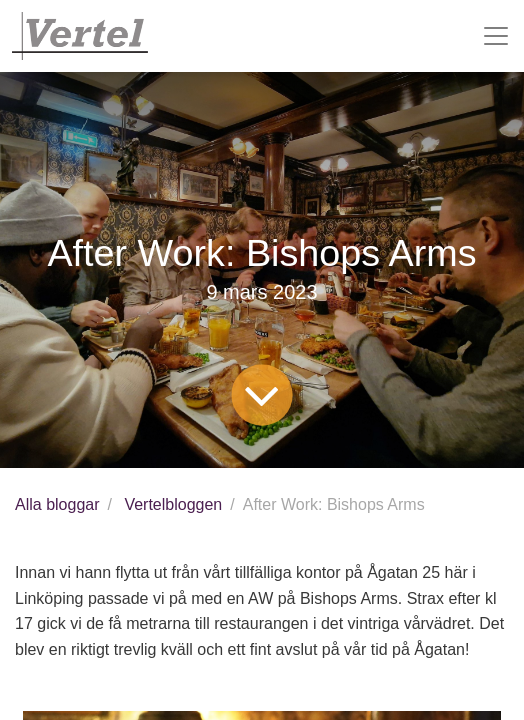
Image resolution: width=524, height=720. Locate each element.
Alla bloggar (57, 504)
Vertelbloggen (173, 504)
